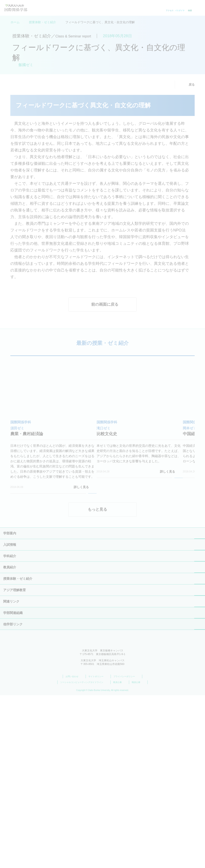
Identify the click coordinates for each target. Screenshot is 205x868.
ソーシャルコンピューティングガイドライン (84, 855)
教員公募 (120, 855)
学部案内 (10, 684)
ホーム (15, 22)
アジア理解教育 (15, 763)
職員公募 (138, 855)
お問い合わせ (74, 849)
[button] (5, 574)
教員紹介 (10, 718)
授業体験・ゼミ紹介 (42, 22)
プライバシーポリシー (126, 849)
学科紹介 (10, 706)
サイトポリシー (98, 849)
